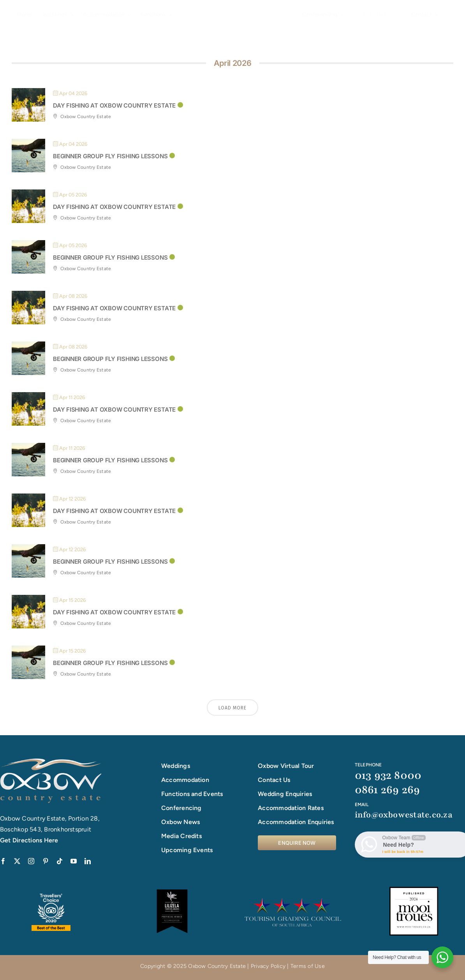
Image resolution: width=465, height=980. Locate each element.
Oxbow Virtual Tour (286, 766)
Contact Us (274, 780)
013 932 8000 (388, 775)
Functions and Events (192, 794)
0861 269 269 (387, 790)
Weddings (176, 766)
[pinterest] (46, 861)
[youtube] (74, 861)
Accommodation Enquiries (296, 822)
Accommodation (185, 780)
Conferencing (181, 808)
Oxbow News (181, 822)
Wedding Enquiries (285, 794)
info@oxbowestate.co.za (404, 815)
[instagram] (31, 861)
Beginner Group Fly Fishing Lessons (110, 156)
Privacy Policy (268, 966)
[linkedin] (88, 861)
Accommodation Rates (291, 808)
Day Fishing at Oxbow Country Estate (114, 105)
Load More (232, 708)
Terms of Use (308, 966)
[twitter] (17, 861)
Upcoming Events (187, 850)
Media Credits (181, 836)
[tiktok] (60, 861)
